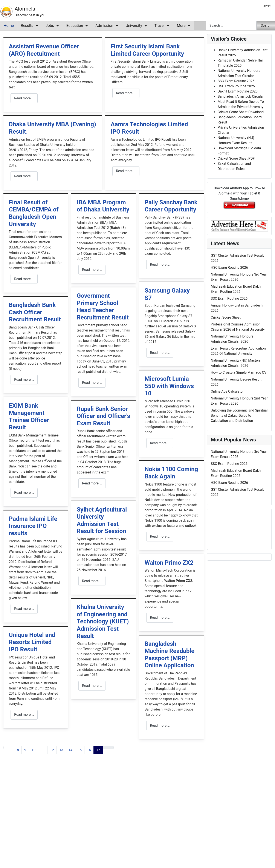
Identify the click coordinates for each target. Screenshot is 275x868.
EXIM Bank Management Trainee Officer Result (29, 416)
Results (27, 26)
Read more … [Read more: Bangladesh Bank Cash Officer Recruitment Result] (24, 380)
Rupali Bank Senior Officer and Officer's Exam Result (103, 416)
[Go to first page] (6, 748)
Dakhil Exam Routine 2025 (238, 91)
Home (9, 26)
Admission (104, 26)
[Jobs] (57, 26)
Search (266, 25)
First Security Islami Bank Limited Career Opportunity (147, 50)
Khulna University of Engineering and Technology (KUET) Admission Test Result (103, 621)
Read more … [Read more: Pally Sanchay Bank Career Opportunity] (160, 264)
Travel (160, 26)
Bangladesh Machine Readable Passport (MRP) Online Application (170, 655)
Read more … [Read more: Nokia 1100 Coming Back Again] (160, 536)
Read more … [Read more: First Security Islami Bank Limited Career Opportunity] (126, 93)
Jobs (50, 26)
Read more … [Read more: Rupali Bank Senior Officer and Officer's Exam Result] (92, 483)
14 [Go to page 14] (70, 750)
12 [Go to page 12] (52, 750)
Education (75, 26)
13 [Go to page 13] (61, 750)
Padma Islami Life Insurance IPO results (33, 526)
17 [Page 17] (98, 750)
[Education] (86, 26)
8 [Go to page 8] (18, 750)
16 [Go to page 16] (89, 750)
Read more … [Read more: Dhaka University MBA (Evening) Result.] (24, 176)
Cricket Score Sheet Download (241, 112)
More (181, 26)
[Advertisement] (104, 816)
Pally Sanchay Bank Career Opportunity (171, 206)
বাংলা (267, 6)
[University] (145, 26)
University (134, 26)
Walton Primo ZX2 (169, 563)
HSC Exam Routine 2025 (236, 86)
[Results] (36, 26)
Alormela (25, 9)
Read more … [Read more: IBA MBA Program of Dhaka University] (92, 270)
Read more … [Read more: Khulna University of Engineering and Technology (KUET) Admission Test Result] (92, 686)
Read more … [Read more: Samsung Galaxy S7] (160, 353)
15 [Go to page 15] (80, 750)
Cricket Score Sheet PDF (236, 158)
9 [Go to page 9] (25, 750)
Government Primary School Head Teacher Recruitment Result (103, 307)
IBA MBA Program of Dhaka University (103, 206)
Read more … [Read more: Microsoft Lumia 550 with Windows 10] (160, 443)
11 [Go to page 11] (43, 750)
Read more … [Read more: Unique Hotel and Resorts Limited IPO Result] (24, 715)
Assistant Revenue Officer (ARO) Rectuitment (44, 50)
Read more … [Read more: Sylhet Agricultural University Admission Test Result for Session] (92, 581)
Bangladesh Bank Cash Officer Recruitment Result (35, 312)
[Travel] (167, 26)
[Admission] (116, 26)
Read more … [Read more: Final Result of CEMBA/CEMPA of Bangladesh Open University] (24, 279)
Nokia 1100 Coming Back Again (171, 473)
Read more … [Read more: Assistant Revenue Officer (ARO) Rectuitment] (24, 98)
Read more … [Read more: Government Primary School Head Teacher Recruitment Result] (92, 383)
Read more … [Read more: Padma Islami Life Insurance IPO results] (24, 609)
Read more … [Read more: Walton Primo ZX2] (160, 617)
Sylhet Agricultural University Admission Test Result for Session (102, 520)
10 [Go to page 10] (34, 750)
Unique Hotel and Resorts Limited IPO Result (32, 642)
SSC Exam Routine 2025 (236, 81)
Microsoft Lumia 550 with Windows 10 (169, 386)
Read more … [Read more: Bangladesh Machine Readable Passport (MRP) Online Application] (160, 725)
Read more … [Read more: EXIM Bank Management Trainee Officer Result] (24, 493)
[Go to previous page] (12, 748)
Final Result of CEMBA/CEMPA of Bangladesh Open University (34, 213)
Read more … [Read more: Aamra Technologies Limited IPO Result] (126, 171)
